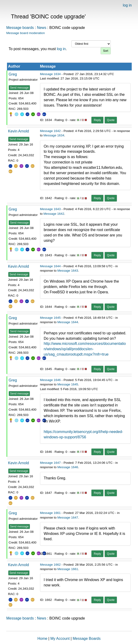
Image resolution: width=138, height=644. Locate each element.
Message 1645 (50, 318)
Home (42, 639)
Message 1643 (50, 209)
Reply (97, 120)
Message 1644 (50, 266)
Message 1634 (50, 74)
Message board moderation (26, 33)
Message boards (20, 28)
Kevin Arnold (19, 131)
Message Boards (87, 639)
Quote (111, 120)
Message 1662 (50, 565)
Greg (13, 74)
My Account (60, 639)
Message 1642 (50, 131)
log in (127, 5)
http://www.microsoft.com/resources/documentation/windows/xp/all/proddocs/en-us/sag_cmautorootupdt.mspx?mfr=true (85, 349)
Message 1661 (50, 513)
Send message (19, 88)
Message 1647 (50, 463)
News (42, 28)
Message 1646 (50, 380)
